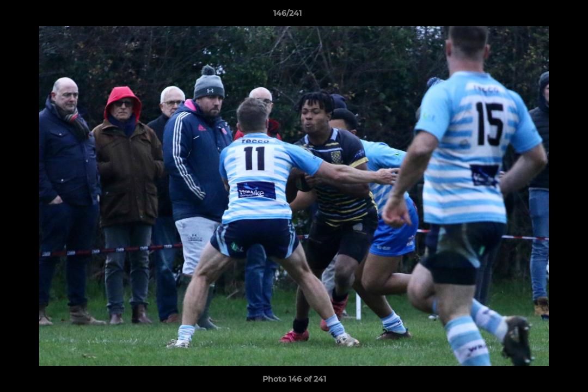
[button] (542, 16)
